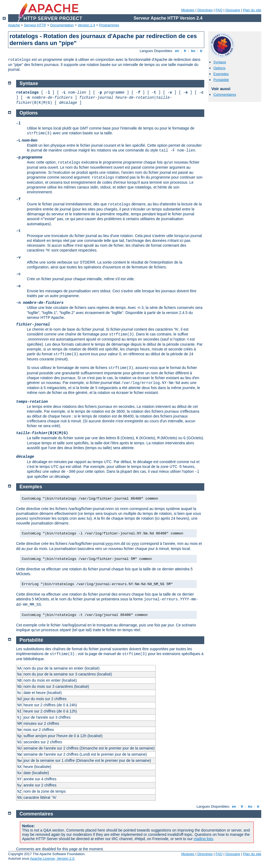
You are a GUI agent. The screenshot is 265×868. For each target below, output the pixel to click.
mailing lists (203, 839)
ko (193, 51)
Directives (205, 10)
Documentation (62, 25)
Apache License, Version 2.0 (52, 858)
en (177, 51)
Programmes (109, 25)
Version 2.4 (86, 25)
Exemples (221, 74)
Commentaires (225, 95)
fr (185, 51)
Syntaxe (220, 62)
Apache (14, 25)
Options (219, 68)
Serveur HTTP (35, 25)
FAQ (219, 10)
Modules (188, 10)
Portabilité (221, 80)
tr (201, 51)
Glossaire (233, 10)
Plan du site (252, 10)
